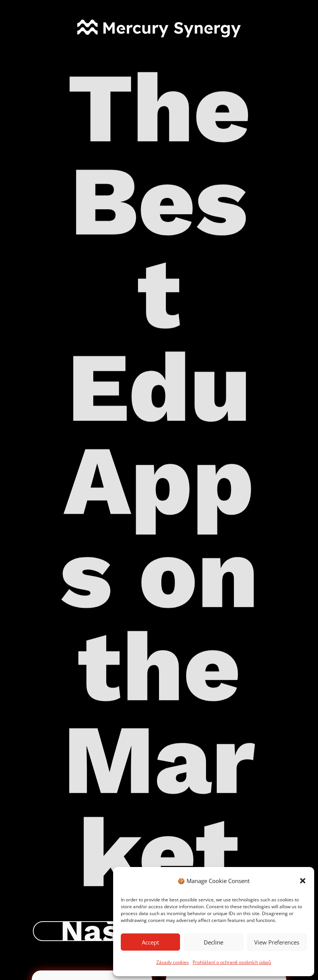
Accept (150, 942)
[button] (303, 881)
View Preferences (277, 942)
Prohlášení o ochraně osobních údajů (232, 962)
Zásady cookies (173, 962)
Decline (213, 942)
